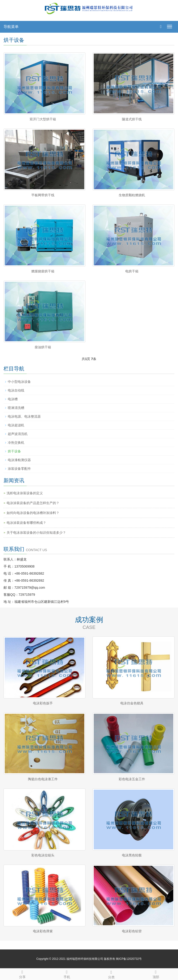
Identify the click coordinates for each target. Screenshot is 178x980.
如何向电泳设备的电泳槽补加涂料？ (33, 513)
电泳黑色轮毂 (132, 855)
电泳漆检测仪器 (19, 460)
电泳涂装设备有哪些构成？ (26, 523)
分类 (111, 974)
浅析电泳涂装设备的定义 (25, 493)
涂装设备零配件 (19, 469)
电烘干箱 (132, 271)
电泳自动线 (16, 390)
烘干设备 (14, 451)
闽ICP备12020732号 (129, 959)
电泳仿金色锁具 (132, 703)
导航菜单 (11, 27)
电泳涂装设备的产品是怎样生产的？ (33, 503)
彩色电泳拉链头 (43, 855)
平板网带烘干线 (43, 195)
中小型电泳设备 (19, 382)
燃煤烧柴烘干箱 (43, 271)
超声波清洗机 (18, 434)
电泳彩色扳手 (43, 703)
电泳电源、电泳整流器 (24, 416)
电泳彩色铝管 (132, 931)
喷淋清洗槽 (16, 408)
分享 (22, 974)
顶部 (156, 974)
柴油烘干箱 (43, 347)
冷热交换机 (16, 443)
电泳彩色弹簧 (43, 931)
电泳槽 (13, 399)
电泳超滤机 (16, 425)
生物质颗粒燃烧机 (132, 195)
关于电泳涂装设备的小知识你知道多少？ (36, 533)
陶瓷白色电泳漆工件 (43, 779)
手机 (67, 974)
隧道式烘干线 (132, 119)
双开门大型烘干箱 (43, 119)
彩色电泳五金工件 (132, 779)
